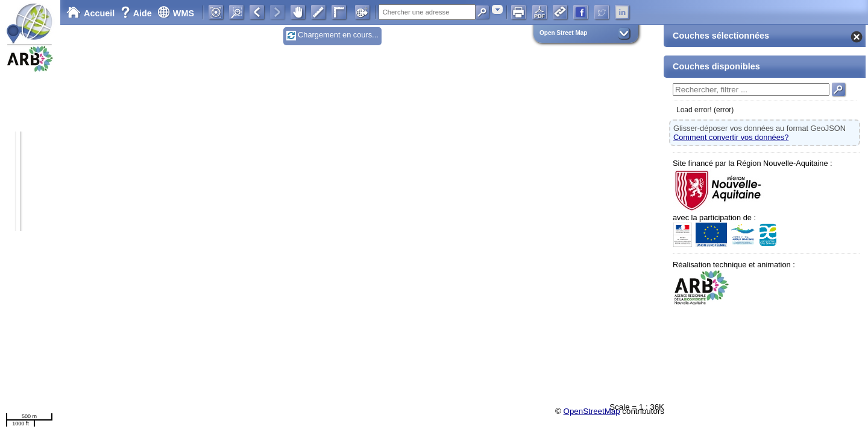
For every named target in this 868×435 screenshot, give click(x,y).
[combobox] (497, 9)
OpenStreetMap (592, 411)
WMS (176, 13)
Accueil (90, 13)
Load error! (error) (705, 110)
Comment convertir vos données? (731, 137)
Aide (137, 13)
